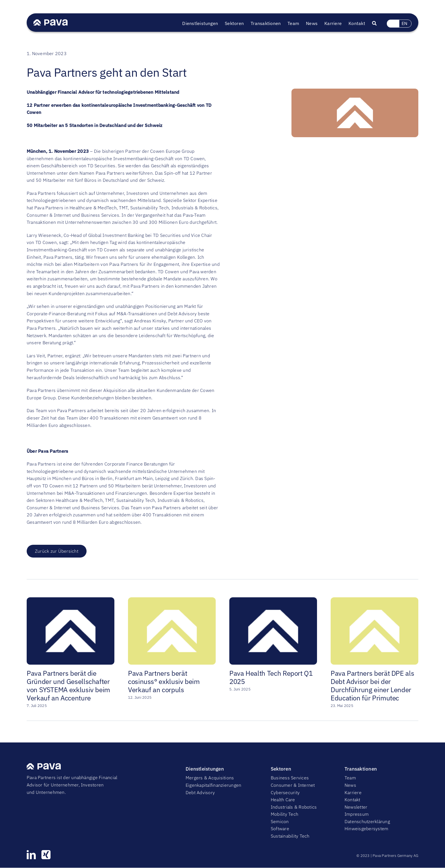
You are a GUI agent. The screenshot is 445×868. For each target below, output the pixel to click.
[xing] (46, 855)
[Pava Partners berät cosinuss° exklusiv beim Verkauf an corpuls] (172, 600)
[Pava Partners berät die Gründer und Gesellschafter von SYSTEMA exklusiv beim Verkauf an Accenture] (71, 600)
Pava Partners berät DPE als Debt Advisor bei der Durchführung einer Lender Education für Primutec (372, 685)
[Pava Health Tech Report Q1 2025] (273, 600)
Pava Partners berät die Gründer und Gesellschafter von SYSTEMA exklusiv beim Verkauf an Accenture (68, 685)
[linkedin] (31, 855)
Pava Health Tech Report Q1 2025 (271, 677)
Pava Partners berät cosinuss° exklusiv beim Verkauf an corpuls (164, 681)
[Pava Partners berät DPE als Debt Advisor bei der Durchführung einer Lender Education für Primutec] (374, 600)
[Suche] (378, 24)
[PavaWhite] (51, 22)
